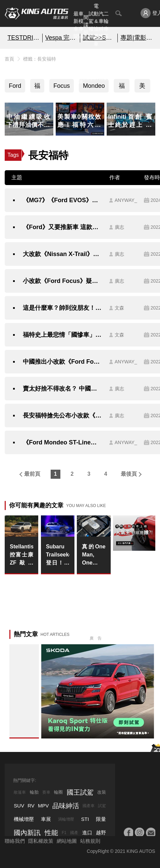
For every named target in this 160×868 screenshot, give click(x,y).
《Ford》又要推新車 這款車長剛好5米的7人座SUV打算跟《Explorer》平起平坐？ (63, 227)
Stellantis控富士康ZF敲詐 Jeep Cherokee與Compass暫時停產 (21, 555)
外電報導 (91, 66)
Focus (62, 86)
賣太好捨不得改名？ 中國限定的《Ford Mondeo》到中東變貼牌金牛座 (63, 389)
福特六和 (122, 87)
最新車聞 (76, 25)
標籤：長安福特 (40, 59)
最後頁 (129, 474)
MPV (43, 806)
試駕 (102, 806)
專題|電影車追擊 (137, 38)
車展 (46, 819)
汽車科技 (101, 25)
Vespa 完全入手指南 (61, 38)
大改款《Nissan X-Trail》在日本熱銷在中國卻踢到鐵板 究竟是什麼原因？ (63, 254)
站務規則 (90, 841)
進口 (87, 833)
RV (31, 806)
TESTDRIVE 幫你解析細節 (23, 38)
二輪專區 (106, 25)
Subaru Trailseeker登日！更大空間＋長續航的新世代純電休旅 (58, 555)
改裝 (102, 792)
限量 (101, 819)
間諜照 (86, 25)
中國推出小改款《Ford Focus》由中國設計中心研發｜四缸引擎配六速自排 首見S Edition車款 (63, 362)
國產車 (89, 806)
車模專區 (81, 25)
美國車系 (142, 87)
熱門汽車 (76, 66)
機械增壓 (24, 819)
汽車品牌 (96, 66)
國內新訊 (86, 66)
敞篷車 (20, 792)
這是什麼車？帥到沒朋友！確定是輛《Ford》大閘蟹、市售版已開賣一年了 (63, 308)
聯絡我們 (15, 841)
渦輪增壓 (66, 819)
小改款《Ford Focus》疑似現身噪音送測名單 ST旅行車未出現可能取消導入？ (63, 281)
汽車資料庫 (81, 66)
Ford (15, 86)
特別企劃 (106, 66)
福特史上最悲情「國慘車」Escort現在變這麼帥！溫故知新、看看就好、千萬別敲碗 (63, 335)
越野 (101, 833)
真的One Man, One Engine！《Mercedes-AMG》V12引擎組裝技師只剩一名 (94, 555)
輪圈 (58, 792)
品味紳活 (101, 66)
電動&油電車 (96, 25)
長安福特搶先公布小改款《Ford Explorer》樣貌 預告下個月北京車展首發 (63, 415)
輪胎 (34, 792)
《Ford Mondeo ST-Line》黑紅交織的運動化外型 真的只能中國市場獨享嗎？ (63, 442)
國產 (74, 833)
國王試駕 (80, 792)
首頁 (9, 59)
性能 (51, 833)
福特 (37, 87)
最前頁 (32, 474)
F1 (64, 833)
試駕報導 (91, 25)
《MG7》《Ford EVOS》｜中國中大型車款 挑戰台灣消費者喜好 (63, 200)
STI (85, 819)
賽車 (46, 792)
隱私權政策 (41, 841)
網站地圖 (67, 841)
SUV (19, 806)
